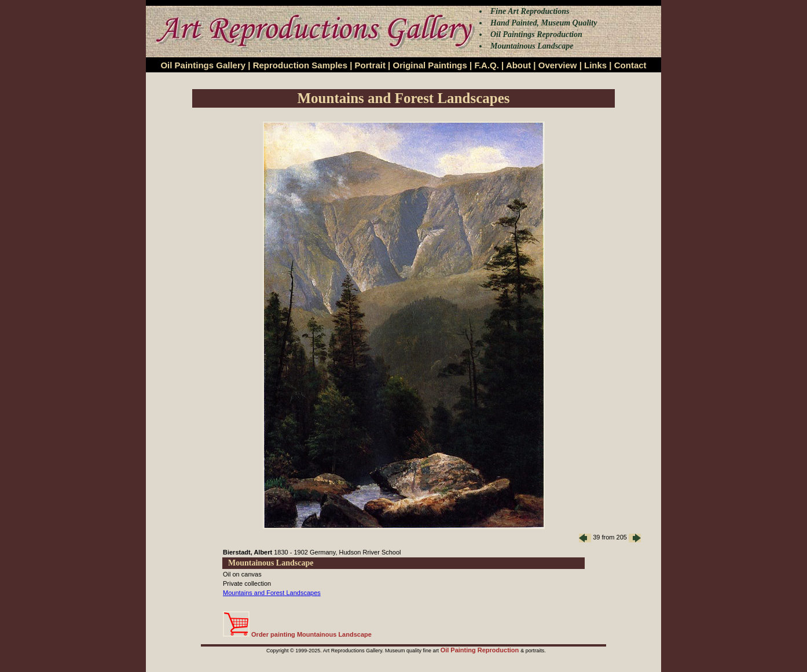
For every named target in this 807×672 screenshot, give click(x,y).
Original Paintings (430, 65)
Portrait (370, 65)
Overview (558, 65)
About (518, 65)
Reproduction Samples (300, 65)
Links (595, 65)
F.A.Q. (487, 65)
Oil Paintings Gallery (203, 65)
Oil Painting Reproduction (481, 650)
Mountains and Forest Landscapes (272, 593)
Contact (630, 65)
